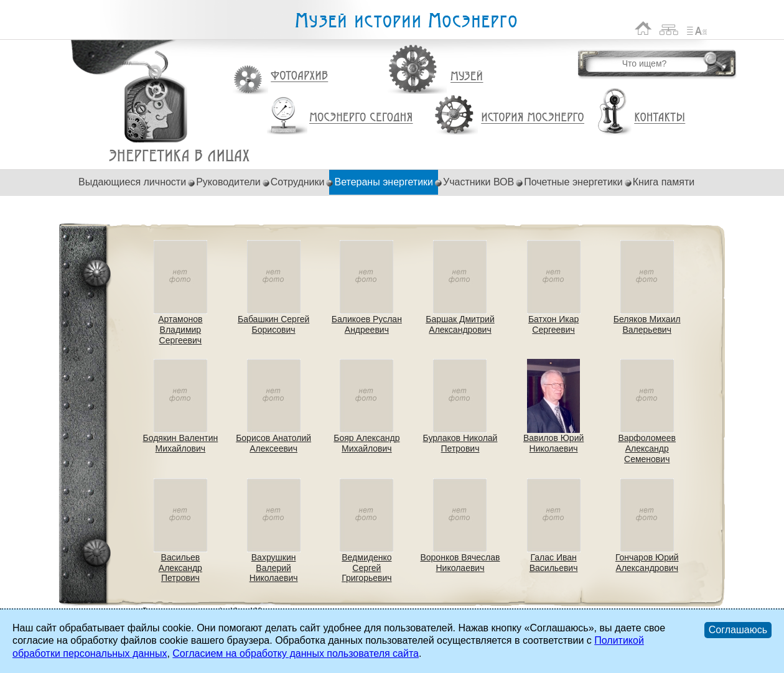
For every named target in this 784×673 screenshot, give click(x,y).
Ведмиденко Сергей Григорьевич (366, 568)
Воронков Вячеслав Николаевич (460, 563)
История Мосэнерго (533, 118)
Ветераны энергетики (180, 156)
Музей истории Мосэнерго (406, 21)
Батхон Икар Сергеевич (553, 324)
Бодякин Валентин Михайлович (180, 443)
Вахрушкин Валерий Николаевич (274, 568)
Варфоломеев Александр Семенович (647, 448)
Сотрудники (298, 182)
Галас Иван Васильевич (554, 563)
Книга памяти (664, 182)
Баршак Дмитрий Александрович (460, 324)
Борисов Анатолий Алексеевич (273, 443)
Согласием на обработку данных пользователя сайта (296, 653)
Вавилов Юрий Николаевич (553, 443)
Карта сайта (669, 28)
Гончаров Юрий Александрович (647, 563)
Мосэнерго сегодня (361, 118)
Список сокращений (697, 28)
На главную (643, 28)
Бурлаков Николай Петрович (460, 443)
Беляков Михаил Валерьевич (647, 324)
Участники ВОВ (478, 182)
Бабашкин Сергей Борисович (273, 324)
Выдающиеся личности (132, 182)
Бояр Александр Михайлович (366, 443)
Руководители (228, 182)
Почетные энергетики (573, 182)
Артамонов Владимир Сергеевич (180, 330)
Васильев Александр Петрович (180, 568)
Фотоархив (299, 76)
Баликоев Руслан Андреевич (367, 324)
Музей (467, 77)
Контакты (660, 118)
